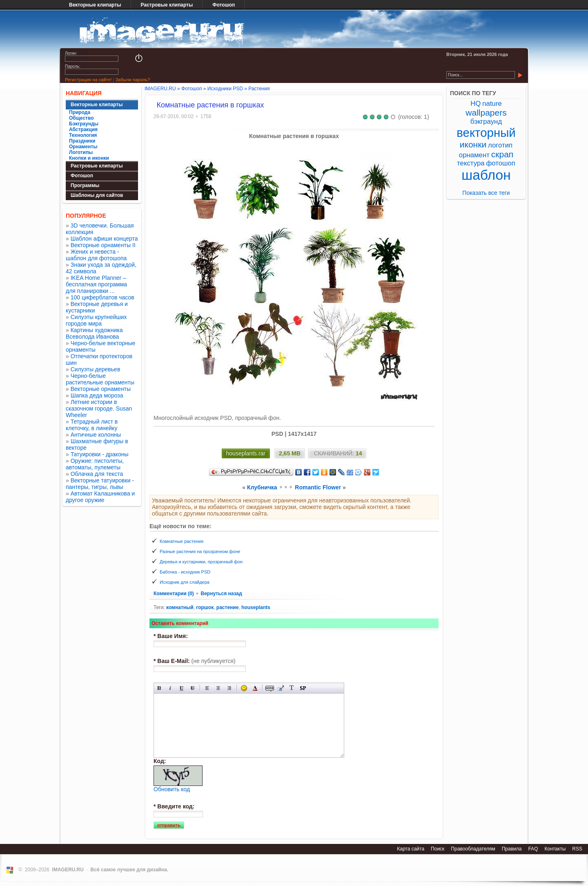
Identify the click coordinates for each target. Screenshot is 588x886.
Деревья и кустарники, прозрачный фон (201, 562)
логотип (500, 145)
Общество (81, 118)
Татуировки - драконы (100, 454)
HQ (476, 104)
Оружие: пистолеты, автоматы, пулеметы (95, 464)
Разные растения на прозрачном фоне (200, 551)
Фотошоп (224, 5)
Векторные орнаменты (101, 389)
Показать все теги (486, 193)
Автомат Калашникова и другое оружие (100, 497)
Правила (512, 849)
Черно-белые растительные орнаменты (100, 379)
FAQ (533, 849)
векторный (486, 133)
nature (492, 104)
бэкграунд (486, 122)
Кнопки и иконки (89, 158)
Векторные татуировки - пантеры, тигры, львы (100, 484)
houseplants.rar (246, 453)
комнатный (180, 607)
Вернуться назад (221, 594)
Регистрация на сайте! (88, 80)
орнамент (474, 155)
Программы (85, 185)
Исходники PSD (225, 89)
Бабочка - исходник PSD (185, 572)
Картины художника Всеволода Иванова (94, 333)
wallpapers (486, 113)
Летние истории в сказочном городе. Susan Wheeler (99, 408)
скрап (502, 154)
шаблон (486, 175)
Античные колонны (96, 435)
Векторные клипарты (95, 5)
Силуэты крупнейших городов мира (96, 320)
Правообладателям (473, 849)
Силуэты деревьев (96, 369)
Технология (83, 135)
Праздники (82, 141)
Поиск (438, 849)
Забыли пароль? (133, 80)
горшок (205, 607)
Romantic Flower (318, 487)
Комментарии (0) (174, 594)
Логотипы (81, 152)
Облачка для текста (97, 474)
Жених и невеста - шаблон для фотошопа (96, 255)
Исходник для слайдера (185, 582)
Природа (80, 112)
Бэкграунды (84, 124)
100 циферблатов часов (102, 297)
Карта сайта (411, 849)
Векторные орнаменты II (103, 245)
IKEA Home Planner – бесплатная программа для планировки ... (96, 284)
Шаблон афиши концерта (104, 239)
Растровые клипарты (167, 5)
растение (228, 607)
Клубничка (262, 487)
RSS (577, 849)
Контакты (555, 849)
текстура (471, 163)
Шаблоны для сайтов (97, 195)
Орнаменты (83, 147)
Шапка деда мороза (97, 395)
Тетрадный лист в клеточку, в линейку (92, 425)
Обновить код (172, 789)
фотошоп (500, 163)
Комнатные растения (182, 541)
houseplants (256, 607)
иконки (473, 144)
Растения (259, 89)
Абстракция (83, 129)
